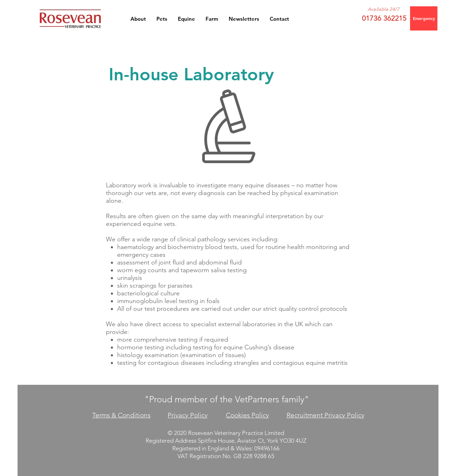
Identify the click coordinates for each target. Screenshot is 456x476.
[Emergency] (424, 18)
